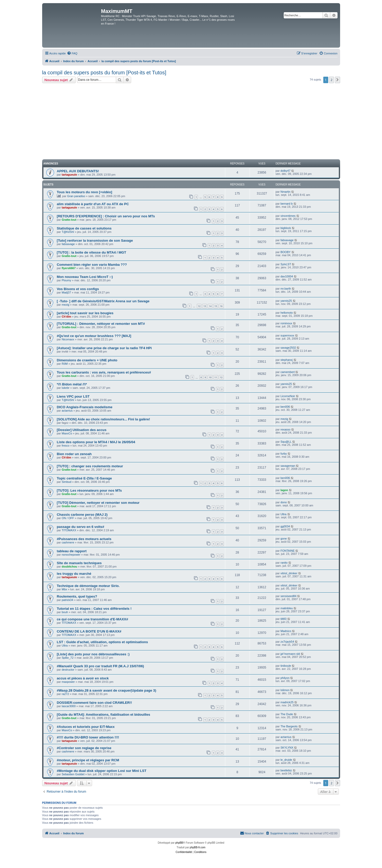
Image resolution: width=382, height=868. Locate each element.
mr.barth (286, 289)
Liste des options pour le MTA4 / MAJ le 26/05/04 (96, 442)
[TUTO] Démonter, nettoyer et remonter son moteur (98, 503)
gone (283, 539)
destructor (68, 670)
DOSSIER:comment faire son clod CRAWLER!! (95, 703)
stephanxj (286, 360)
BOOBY (285, 252)
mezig (65, 305)
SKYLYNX (287, 748)
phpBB (179, 843)
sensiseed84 (288, 596)
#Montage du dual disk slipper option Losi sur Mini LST (102, 771)
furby (283, 454)
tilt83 (283, 619)
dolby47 (285, 171)
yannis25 (286, 301)
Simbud (66, 482)
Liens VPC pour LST (73, 396)
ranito (284, 563)
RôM (65, 364)
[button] (338, 80)
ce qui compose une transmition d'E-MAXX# (93, 619)
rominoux (286, 323)
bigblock (286, 228)
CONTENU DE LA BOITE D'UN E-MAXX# (89, 631)
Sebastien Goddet (73, 774)
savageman (288, 466)
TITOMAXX (69, 530)
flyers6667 (69, 268)
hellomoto (287, 313)
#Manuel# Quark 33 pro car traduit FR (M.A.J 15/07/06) (100, 666)
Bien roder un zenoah (74, 454)
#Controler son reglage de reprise (84, 748)
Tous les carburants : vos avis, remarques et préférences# (104, 372)
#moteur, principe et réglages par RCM (88, 760)
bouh (65, 612)
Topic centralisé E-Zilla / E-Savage (84, 478)
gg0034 (285, 526)
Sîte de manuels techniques (79, 563)
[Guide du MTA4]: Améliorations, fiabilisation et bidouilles (104, 715)
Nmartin (285, 192)
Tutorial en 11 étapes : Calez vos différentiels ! (94, 609)
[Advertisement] (191, 122)
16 (221, 306)
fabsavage (68, 244)
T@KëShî (68, 232)
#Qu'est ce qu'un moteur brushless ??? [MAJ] (94, 336)
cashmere (68, 542)
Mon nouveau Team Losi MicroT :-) (85, 277)
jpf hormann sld (290, 654)
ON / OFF (68, 518)
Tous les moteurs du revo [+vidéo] (85, 192)
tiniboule (286, 666)
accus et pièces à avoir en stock (83, 678)
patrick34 (67, 600)
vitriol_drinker (289, 573)
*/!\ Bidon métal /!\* (72, 384)
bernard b (286, 204)
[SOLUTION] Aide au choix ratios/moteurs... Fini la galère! (104, 419)
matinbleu (287, 608)
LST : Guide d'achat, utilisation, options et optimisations (103, 642)
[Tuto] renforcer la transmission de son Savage (95, 241)
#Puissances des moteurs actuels (84, 539)
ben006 (285, 407)
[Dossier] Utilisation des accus (82, 430)
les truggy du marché (74, 574)
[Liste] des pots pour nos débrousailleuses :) (93, 654)
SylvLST (286, 264)
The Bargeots (289, 726)
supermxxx (287, 335)
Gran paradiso (76, 196)
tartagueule (69, 175)
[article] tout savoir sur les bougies (85, 313)
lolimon (285, 690)
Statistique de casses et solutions (84, 228)
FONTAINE (287, 551)
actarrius (67, 411)
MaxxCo (67, 433)
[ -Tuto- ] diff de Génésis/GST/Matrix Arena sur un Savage (103, 301)
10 (210, 377)
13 (205, 306)
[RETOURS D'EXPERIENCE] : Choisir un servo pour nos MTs (106, 216)
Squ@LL (286, 442)
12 (199, 306)
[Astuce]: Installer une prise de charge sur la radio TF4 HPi (104, 348)
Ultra (283, 514)
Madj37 (66, 292)
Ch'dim (66, 317)
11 (216, 377)
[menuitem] (72, 53)
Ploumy (66, 280)
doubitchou (69, 566)
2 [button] (331, 80)
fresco (65, 446)
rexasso (285, 429)
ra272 (65, 694)
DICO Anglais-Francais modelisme (85, 407)
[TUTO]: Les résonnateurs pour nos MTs (89, 490)
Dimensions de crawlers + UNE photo (87, 360)
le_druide (286, 760)
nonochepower (71, 555)
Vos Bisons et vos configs (78, 289)
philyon (285, 678)
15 (216, 306)
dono (283, 502)
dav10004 (287, 276)
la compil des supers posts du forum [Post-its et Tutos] (104, 73)
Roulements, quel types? (77, 596)
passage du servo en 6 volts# (81, 527)
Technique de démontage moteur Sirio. (88, 586)
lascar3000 (69, 706)
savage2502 (288, 348)
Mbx (64, 589)
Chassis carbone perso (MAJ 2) (82, 515)
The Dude (287, 714)
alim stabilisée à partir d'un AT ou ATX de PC (93, 204)
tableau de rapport (72, 551)
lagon (284, 490)
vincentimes (288, 216)
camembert (287, 372)
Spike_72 (68, 658)
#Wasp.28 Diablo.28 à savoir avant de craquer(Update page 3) (107, 690)
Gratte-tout (69, 220)
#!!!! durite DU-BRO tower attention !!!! (88, 737)
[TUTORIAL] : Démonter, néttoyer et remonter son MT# (101, 324)
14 (210, 306)
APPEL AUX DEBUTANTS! (78, 171)
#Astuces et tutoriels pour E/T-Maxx (86, 727)
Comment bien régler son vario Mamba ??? (92, 265)
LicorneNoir (288, 396)
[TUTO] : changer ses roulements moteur (90, 466)
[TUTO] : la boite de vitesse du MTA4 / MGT (92, 252)
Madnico (286, 631)
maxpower (68, 682)
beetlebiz (286, 770)
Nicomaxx (68, 339)
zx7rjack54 (287, 642)
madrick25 (287, 702)
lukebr (65, 388)
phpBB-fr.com (198, 847)
